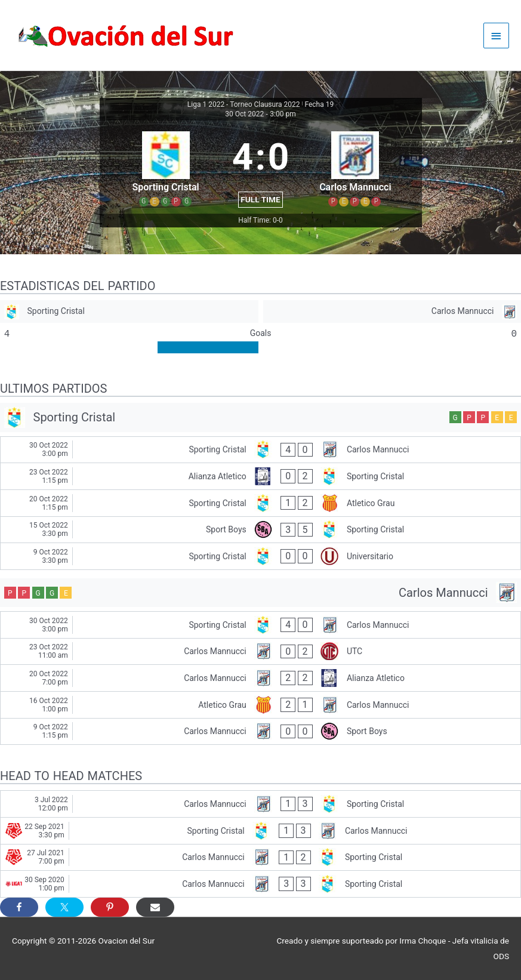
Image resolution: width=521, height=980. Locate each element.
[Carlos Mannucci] (392, 312)
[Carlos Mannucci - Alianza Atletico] (260, 678)
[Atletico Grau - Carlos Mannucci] (260, 705)
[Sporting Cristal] (129, 312)
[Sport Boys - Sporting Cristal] (260, 530)
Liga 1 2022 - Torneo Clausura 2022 (244, 104)
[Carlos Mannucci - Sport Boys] (260, 732)
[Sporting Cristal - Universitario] (260, 556)
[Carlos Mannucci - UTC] (260, 652)
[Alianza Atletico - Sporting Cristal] (260, 476)
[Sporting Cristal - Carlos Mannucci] (260, 450)
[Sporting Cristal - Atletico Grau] (260, 503)
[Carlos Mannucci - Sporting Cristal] (260, 804)
